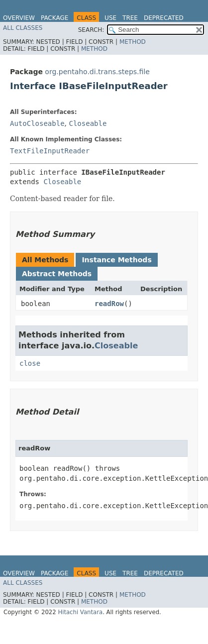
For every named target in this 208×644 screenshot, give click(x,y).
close (30, 363)
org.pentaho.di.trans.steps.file (97, 72)
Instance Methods (116, 260)
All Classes (23, 28)
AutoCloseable (37, 123)
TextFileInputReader (50, 151)
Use (110, 18)
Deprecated (164, 18)
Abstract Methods (57, 274)
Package (54, 18)
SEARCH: (91, 30)
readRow (109, 304)
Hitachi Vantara (80, 612)
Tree (130, 18)
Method (133, 42)
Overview (19, 18)
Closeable (88, 123)
